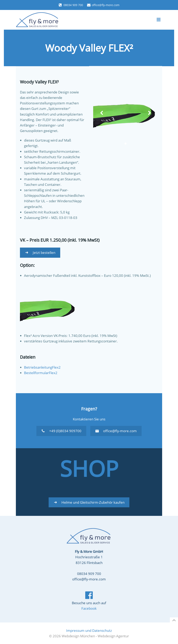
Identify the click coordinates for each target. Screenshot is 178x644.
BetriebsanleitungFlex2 (42, 367)
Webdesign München (78, 636)
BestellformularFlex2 (41, 373)
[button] (126, 144)
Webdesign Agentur (113, 636)
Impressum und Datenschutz (89, 631)
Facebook (89, 609)
